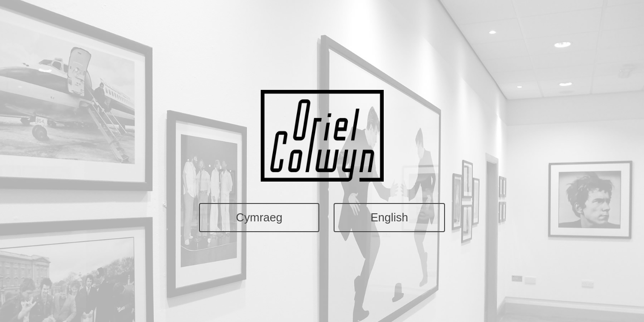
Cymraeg (259, 217)
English (389, 217)
